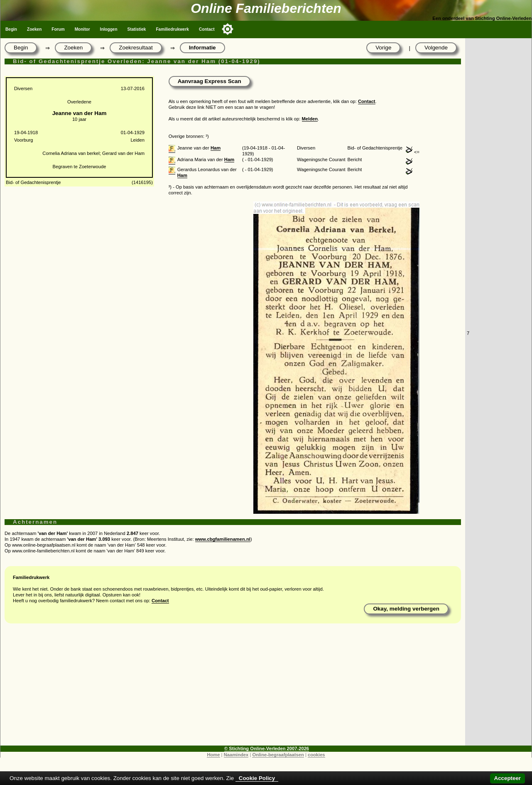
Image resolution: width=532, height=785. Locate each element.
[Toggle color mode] (228, 29)
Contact (207, 29)
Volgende (436, 48)
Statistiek (137, 29)
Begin (11, 29)
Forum (58, 29)
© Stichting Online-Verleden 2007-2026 (267, 748)
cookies (316, 755)
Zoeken (34, 29)
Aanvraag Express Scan (210, 81)
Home (213, 755)
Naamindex (236, 755)
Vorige (383, 48)
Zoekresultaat (136, 48)
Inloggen (109, 29)
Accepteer (507, 778)
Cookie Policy (257, 778)
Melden (310, 119)
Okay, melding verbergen (406, 609)
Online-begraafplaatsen (278, 755)
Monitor (82, 29)
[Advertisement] (233, 687)
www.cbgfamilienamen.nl (223, 539)
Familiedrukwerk (172, 29)
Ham (216, 148)
